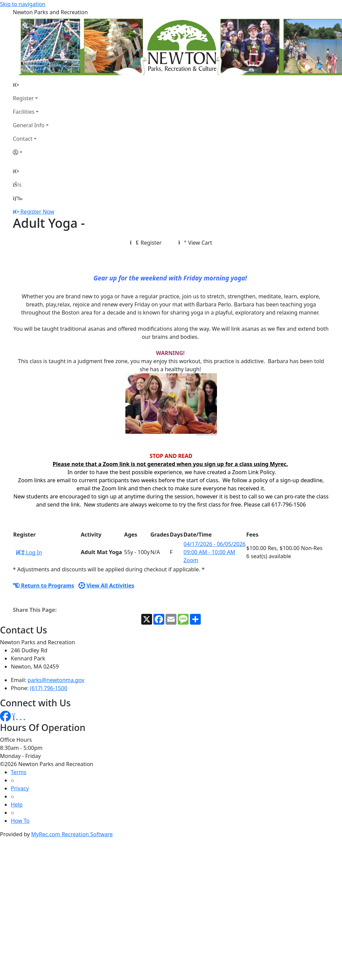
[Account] (31, 152)
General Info (29, 125)
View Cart (195, 243)
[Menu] (18, 198)
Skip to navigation (23, 4)
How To (20, 821)
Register (23, 98)
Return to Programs (43, 586)
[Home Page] (31, 85)
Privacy (20, 788)
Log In (29, 552)
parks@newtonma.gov (56, 680)
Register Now (37, 212)
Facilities (24, 112)
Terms (19, 772)
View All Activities (106, 586)
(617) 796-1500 (49, 688)
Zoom (191, 560)
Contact (23, 139)
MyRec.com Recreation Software (72, 834)
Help (17, 805)
